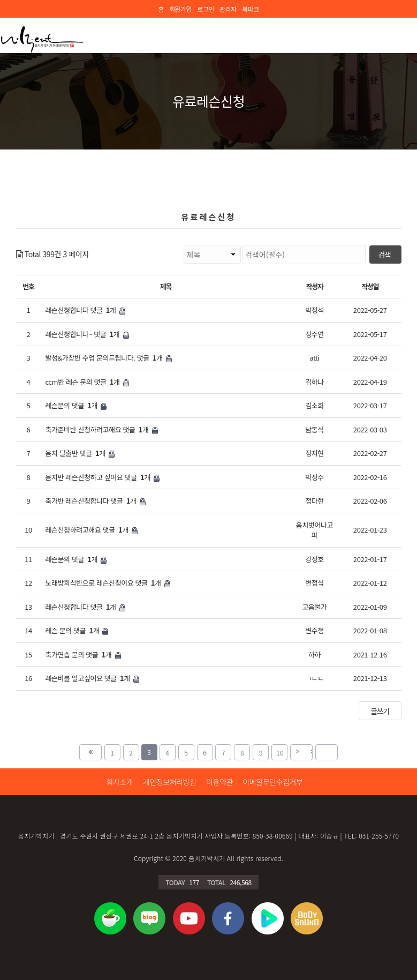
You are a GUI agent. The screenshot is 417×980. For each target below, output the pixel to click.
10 (277, 751)
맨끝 (327, 752)
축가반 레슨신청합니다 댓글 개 (95, 501)
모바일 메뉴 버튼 (401, 34)
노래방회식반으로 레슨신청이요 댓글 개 (107, 583)
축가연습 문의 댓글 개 (83, 655)
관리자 (228, 9)
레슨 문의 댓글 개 (77, 631)
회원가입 (180, 9)
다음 (301, 752)
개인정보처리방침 (170, 782)
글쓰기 (380, 711)
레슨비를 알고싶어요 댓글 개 (92, 678)
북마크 (251, 9)
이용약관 (219, 782)
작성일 (370, 286)
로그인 (206, 9)
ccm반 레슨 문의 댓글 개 (87, 382)
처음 (90, 752)
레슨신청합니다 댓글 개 (85, 310)
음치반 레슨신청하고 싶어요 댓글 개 (102, 477)
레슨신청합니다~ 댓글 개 (87, 334)
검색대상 (89, 245)
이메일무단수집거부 (272, 782)
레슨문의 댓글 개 (76, 406)
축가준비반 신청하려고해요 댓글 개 (101, 430)
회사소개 (119, 782)
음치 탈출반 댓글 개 (79, 453)
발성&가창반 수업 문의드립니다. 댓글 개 (108, 358)
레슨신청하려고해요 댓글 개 (91, 530)
